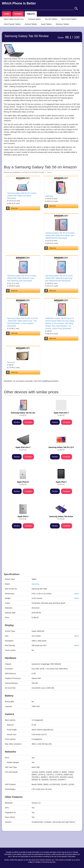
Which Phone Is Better (19, 3)
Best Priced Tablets (69, 19)
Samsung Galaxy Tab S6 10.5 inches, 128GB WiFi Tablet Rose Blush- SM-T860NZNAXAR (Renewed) (60, 235)
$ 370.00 (23, 449)
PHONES (18, 14)
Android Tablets (31, 24)
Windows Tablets (62, 24)
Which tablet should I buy (14, 19)
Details (49, 172)
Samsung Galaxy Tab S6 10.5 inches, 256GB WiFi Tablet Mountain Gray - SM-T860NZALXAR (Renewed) (22, 278)
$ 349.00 (23, 414)
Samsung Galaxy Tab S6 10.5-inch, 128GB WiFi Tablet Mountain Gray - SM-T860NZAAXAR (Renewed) (59, 278)
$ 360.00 (61, 414)
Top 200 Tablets (51, 19)
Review (17, 422)
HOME (7, 14)
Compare (28, 422)
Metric (77, 594)
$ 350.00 (61, 449)
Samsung (49, 196)
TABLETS (31, 14)
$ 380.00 (23, 483)
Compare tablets (34, 19)
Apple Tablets (46, 24)
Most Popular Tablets (12, 24)
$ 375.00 (23, 518)
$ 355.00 (61, 483)
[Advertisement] (42, 555)
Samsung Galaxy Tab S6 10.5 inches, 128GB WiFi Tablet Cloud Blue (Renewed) (22, 196)
